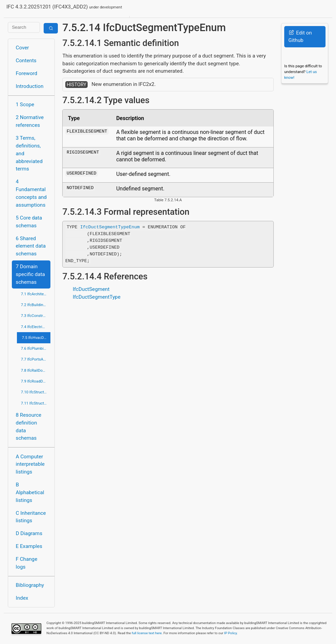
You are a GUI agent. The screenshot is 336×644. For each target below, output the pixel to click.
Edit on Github (300, 37)
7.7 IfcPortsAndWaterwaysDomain (36, 359)
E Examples (29, 546)
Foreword (27, 73)
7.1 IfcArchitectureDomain (36, 294)
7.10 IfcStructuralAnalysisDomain (36, 392)
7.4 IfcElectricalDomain (36, 327)
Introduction (30, 86)
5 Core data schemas (29, 222)
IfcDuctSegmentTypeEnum (110, 227)
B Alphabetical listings (30, 492)
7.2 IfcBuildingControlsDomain (36, 305)
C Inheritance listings (31, 517)
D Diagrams (29, 533)
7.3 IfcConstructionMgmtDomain (36, 316)
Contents (26, 61)
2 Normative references (30, 121)
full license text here (147, 633)
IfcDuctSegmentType (97, 297)
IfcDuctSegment (91, 289)
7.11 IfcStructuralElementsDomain (36, 403)
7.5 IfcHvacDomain (36, 338)
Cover (23, 48)
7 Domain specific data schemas (30, 274)
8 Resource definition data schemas (29, 427)
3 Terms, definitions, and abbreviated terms (29, 153)
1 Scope (25, 105)
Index (22, 598)
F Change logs (27, 563)
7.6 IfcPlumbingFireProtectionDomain (36, 348)
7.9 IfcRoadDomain (36, 381)
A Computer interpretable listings (30, 464)
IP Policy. (231, 633)
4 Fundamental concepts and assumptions (31, 193)
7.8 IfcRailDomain (36, 370)
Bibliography (30, 585)
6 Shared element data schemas (31, 246)
